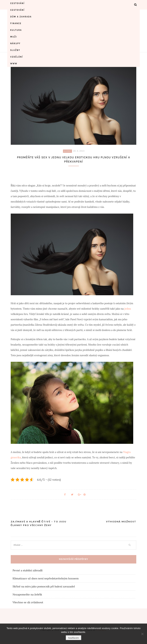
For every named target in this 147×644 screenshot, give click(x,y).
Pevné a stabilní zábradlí (28, 570)
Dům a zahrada (21, 17)
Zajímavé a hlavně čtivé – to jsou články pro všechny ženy (39, 523)
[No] (142, 634)
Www (14, 64)
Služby (15, 50)
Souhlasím (73, 638)
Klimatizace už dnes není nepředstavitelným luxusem (46, 578)
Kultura (16, 30)
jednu (127, 309)
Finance (16, 23)
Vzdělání (16, 57)
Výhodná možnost (121, 522)
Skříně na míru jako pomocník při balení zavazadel (44, 586)
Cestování (17, 3)
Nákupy (15, 44)
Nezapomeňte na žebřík (27, 594)
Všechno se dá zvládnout (28, 602)
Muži (13, 37)
